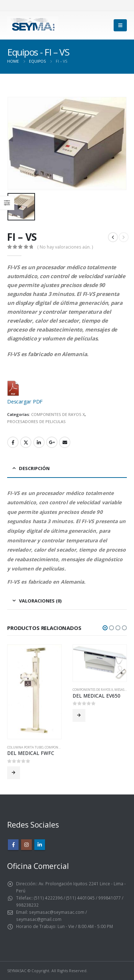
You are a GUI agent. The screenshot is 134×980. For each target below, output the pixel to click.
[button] (105, 628)
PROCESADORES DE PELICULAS (36, 421)
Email (65, 442)
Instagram (26, 845)
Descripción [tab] (34, 468)
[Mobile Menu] (120, 25)
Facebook (13, 442)
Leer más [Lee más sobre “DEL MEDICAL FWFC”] (14, 773)
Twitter (26, 442)
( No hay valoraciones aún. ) (65, 247)
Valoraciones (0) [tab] (40, 601)
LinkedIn (39, 442)
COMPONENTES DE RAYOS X (58, 414)
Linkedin (40, 845)
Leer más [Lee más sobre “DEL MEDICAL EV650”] (79, 715)
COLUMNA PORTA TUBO (25, 747)
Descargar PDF (25, 401)
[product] (34, 692)
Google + (52, 442)
